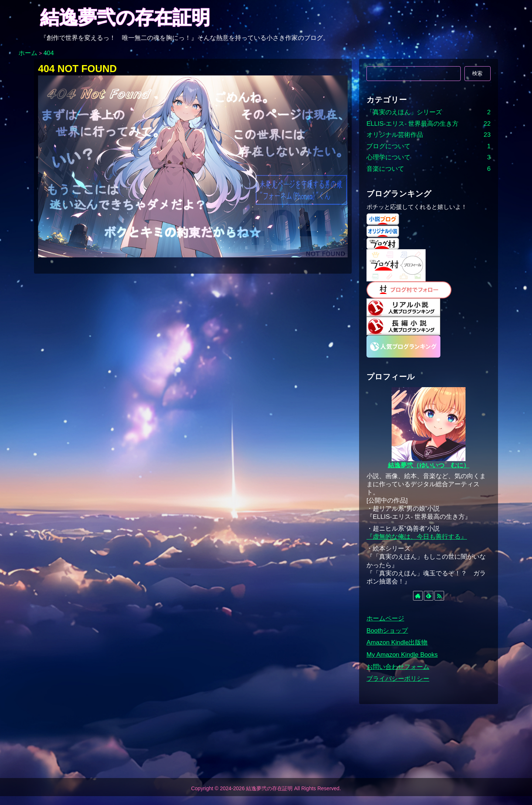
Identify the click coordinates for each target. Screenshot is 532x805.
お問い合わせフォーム (398, 667)
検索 (477, 73)
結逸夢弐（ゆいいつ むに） (429, 465)
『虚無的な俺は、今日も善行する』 (417, 537)
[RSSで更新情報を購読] (439, 596)
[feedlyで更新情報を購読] (429, 596)
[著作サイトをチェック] (418, 596)
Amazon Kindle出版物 (397, 642)
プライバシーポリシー (398, 679)
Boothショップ (387, 631)
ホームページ (385, 618)
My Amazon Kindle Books (402, 655)
